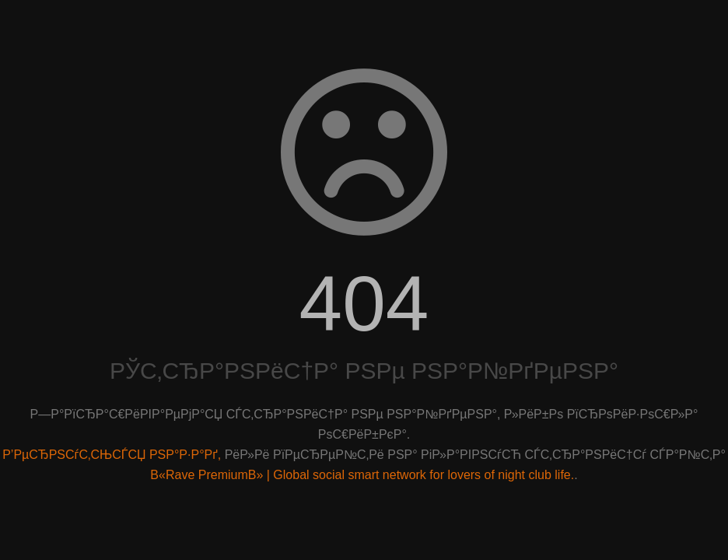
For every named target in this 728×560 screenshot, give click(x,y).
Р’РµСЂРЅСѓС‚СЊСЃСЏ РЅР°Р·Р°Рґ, (112, 455)
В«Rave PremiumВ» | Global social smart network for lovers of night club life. (362, 475)
